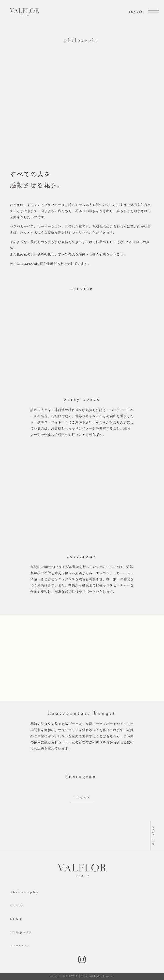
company (21, 932)
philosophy (25, 892)
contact (20, 945)
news (16, 919)
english (136, 12)
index (82, 797)
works (18, 905)
